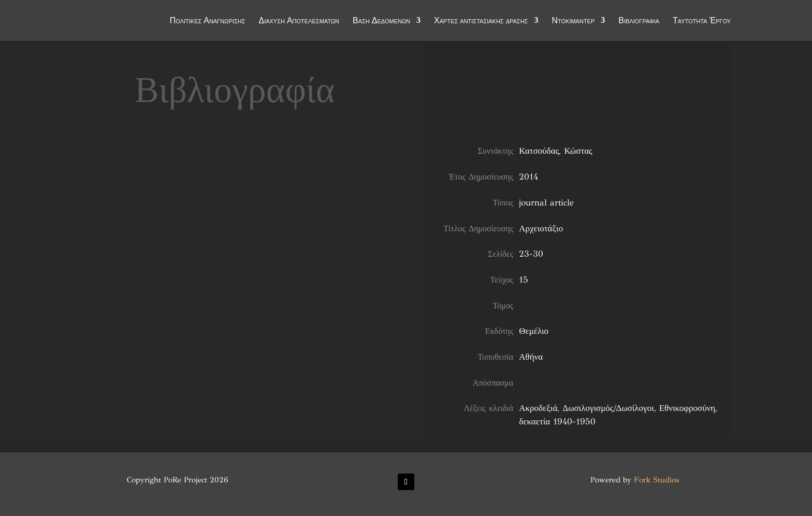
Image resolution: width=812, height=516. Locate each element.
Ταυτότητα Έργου (702, 22)
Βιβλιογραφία (639, 22)
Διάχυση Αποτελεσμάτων (299, 22)
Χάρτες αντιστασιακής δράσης (481, 22)
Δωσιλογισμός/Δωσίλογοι (608, 408)
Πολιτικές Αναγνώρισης (208, 22)
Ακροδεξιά (538, 408)
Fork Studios (656, 480)
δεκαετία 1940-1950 (557, 422)
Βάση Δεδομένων (381, 22)
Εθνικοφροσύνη (687, 408)
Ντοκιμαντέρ (573, 22)
